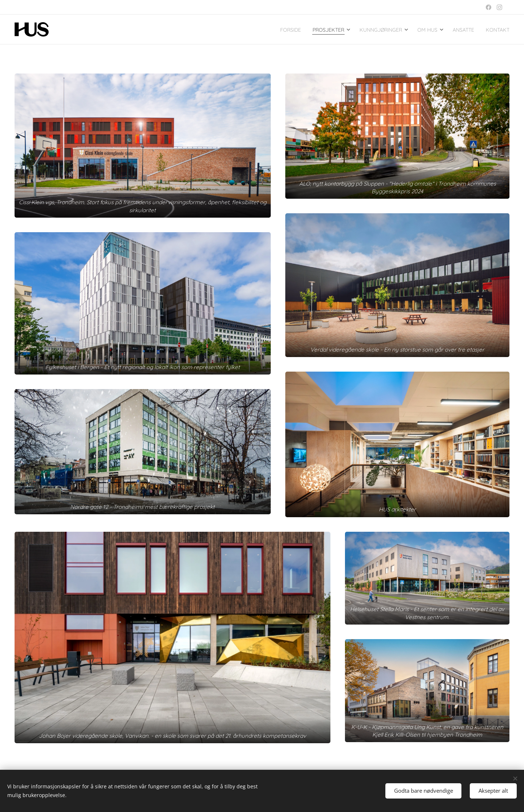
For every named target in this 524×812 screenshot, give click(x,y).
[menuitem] (260, 29)
